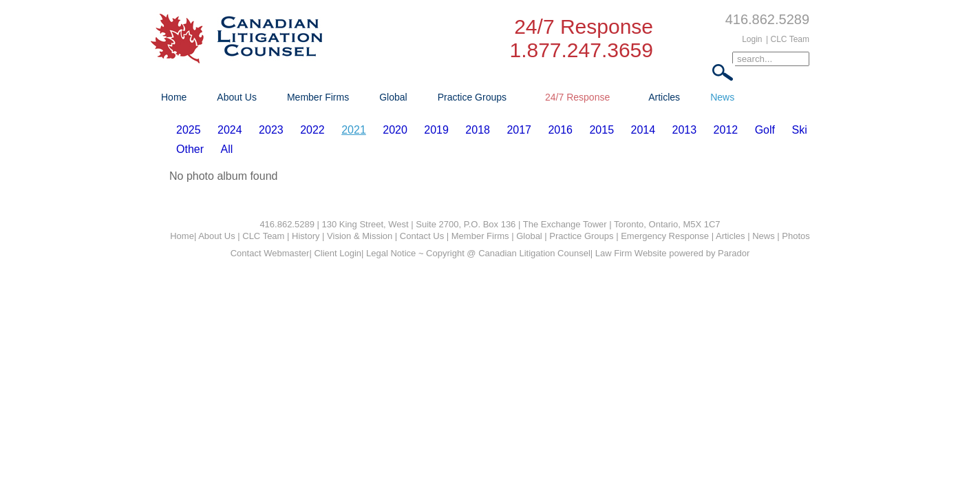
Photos (796, 236)
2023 (271, 130)
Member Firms (318, 97)
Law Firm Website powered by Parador (672, 253)
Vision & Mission (360, 236)
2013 (685, 130)
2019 (436, 130)
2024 (230, 130)
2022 (312, 130)
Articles (664, 97)
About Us (237, 97)
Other (190, 149)
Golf (765, 130)
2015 (601, 130)
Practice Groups (472, 97)
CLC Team (263, 236)
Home (174, 97)
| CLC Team (788, 39)
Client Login (338, 253)
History (306, 236)
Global (393, 97)
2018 (478, 130)
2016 (560, 130)
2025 (189, 130)
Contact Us (422, 236)
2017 (519, 130)
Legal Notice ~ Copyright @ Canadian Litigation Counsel (478, 253)
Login (752, 39)
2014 (643, 130)
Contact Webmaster (270, 253)
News (722, 97)
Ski (799, 130)
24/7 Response (577, 97)
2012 (726, 130)
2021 (354, 130)
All (226, 149)
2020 (395, 130)
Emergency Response (665, 236)
